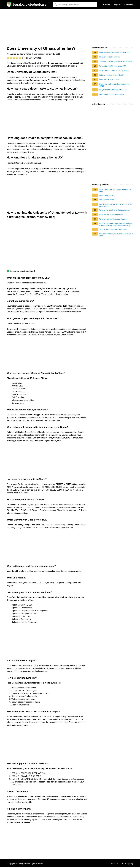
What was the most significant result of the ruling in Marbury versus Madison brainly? (116, 225)
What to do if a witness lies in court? (113, 229)
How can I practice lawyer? (110, 57)
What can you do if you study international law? (115, 190)
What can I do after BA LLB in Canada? (114, 70)
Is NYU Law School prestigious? (112, 94)
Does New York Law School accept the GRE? (114, 85)
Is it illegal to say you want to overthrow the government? (116, 205)
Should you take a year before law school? (116, 61)
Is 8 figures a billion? (107, 200)
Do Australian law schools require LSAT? (115, 52)
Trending (107, 4)
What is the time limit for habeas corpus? (115, 210)
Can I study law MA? (107, 195)
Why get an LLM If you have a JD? (113, 66)
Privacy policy (127, 864)
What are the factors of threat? (111, 215)
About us (114, 864)
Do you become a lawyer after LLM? (113, 90)
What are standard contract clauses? (113, 219)
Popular (117, 4)
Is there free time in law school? (111, 75)
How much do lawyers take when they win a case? (116, 235)
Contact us (129, 4)
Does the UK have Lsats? (109, 80)
